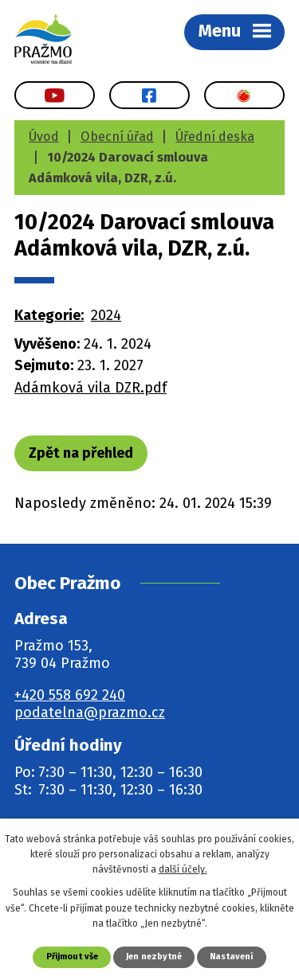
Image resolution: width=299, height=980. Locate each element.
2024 (106, 315)
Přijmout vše (72, 957)
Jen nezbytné (154, 957)
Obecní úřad (117, 137)
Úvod (44, 137)
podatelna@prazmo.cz (90, 713)
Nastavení (231, 957)
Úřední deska (215, 137)
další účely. (183, 869)
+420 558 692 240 (70, 695)
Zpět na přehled (81, 453)
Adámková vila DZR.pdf (90, 388)
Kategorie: (49, 315)
